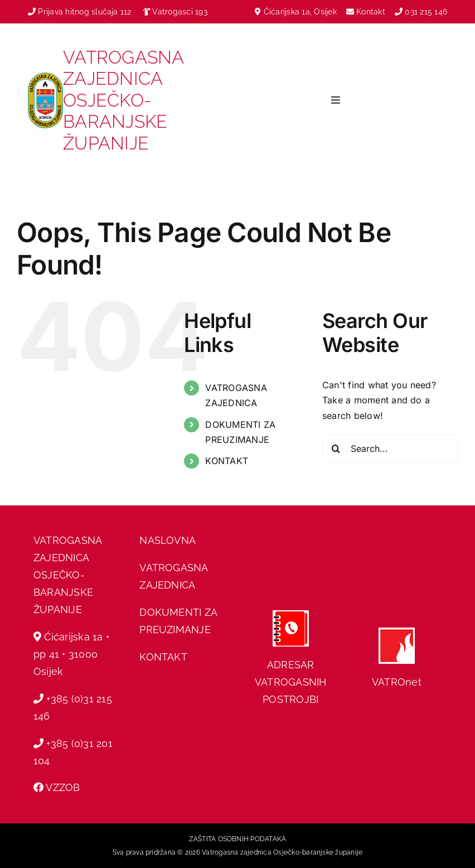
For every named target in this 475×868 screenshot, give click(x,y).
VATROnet (397, 682)
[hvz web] (397, 632)
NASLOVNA (168, 540)
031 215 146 (426, 12)
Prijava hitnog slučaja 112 (80, 12)
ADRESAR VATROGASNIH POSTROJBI (291, 682)
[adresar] (291, 615)
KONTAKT (227, 461)
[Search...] (390, 449)
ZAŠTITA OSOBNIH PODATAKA (238, 839)
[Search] (336, 449)
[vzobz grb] (45, 77)
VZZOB (63, 787)
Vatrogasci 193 (180, 12)
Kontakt (372, 12)
